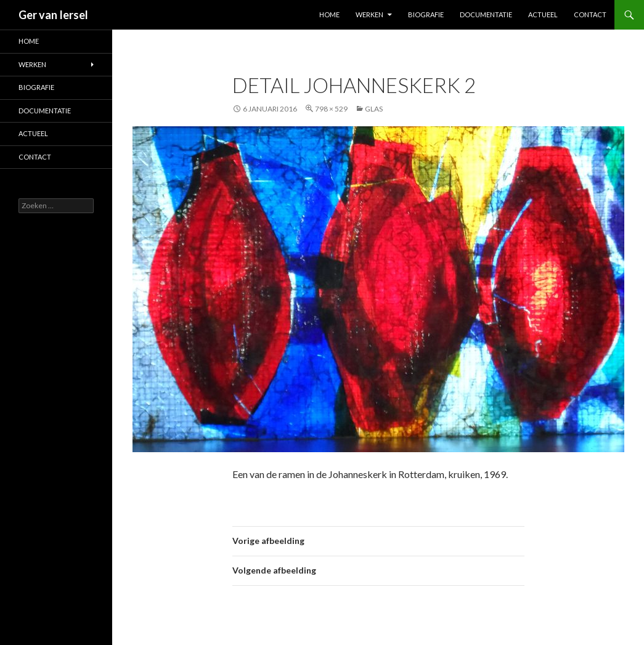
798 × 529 (331, 109)
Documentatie (486, 14)
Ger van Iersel (53, 15)
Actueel (543, 14)
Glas (374, 109)
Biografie (426, 14)
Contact (590, 14)
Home (329, 14)
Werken (369, 14)
